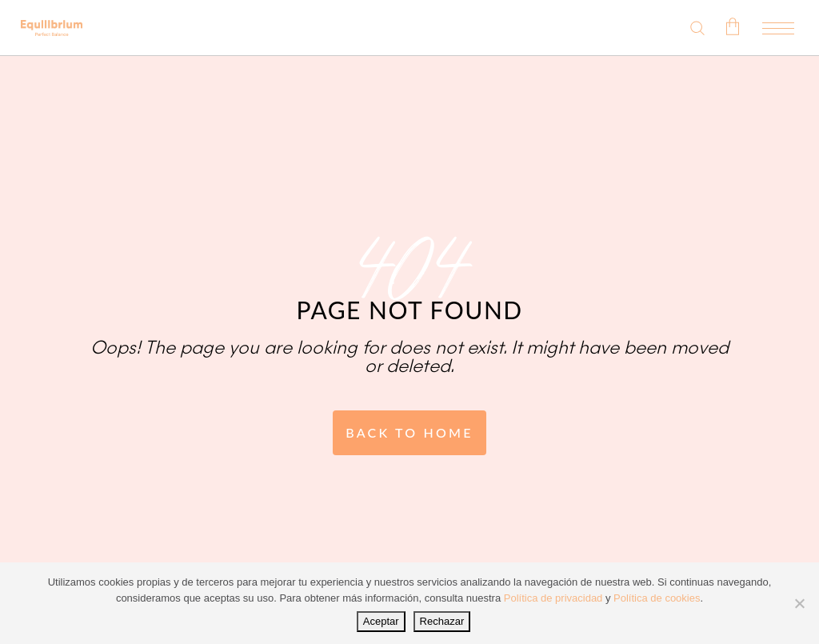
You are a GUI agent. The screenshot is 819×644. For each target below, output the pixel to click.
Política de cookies (657, 598)
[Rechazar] (799, 603)
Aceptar (381, 621)
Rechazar (442, 621)
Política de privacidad (553, 598)
